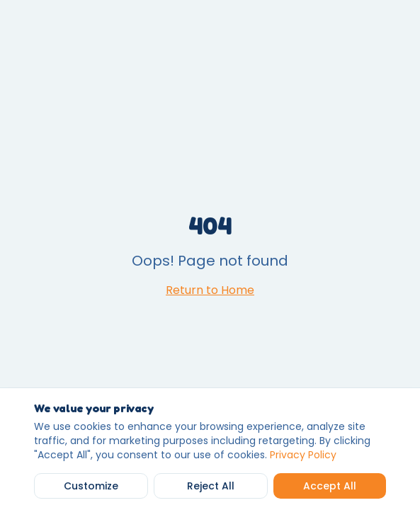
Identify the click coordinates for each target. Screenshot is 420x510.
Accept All (330, 486)
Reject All (211, 486)
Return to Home (210, 290)
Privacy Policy (303, 455)
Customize (91, 486)
